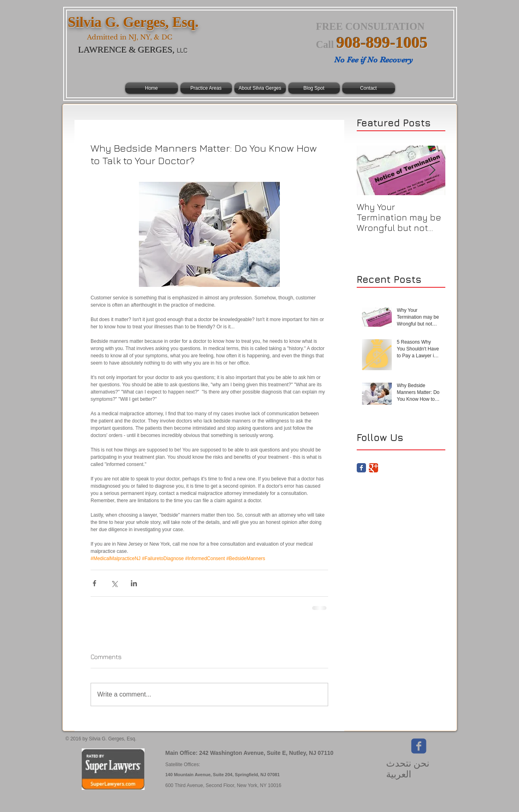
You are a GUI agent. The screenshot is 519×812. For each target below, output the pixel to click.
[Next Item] (432, 170)
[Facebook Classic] (361, 468)
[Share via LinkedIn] (134, 583)
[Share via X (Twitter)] (114, 583)
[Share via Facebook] (94, 583)
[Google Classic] (373, 468)
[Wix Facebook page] (419, 746)
